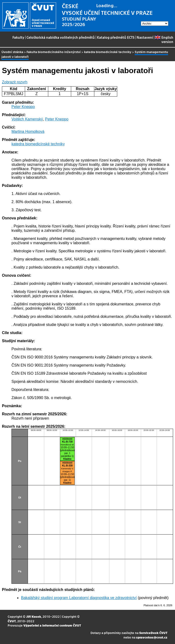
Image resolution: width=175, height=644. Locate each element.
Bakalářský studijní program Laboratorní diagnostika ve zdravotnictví (79, 598)
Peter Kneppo (23, 107)
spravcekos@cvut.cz (152, 637)
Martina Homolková (28, 132)
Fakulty (18, 37)
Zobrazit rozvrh (15, 82)
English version (164, 39)
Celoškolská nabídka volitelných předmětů (61, 37)
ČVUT (12, 621)
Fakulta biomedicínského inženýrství (54, 52)
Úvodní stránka (12, 52)
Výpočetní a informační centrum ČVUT (52, 625)
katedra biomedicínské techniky (108, 52)
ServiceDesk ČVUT (153, 633)
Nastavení (145, 37)
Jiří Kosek (34, 616)
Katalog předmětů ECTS (116, 37)
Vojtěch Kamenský (27, 119)
